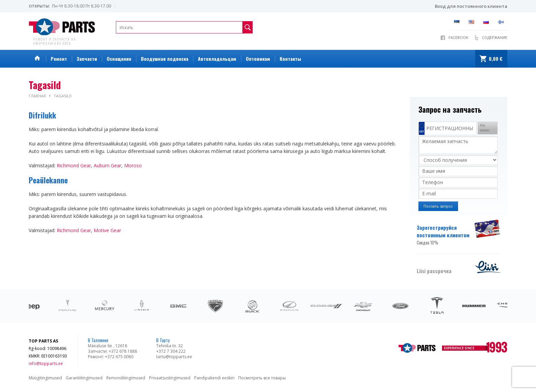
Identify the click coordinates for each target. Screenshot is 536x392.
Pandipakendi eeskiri (214, 378)
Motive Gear (107, 230)
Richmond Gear (74, 165)
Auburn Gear (108, 165)
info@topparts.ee (46, 363)
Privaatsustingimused (170, 378)
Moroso (133, 165)
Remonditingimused (126, 378)
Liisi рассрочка (434, 271)
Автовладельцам (217, 59)
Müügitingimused (45, 378)
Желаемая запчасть (458, 145)
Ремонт (59, 59)
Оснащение (119, 59)
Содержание (495, 37)
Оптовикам (258, 59)
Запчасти (87, 59)
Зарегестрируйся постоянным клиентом (445, 235)
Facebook (458, 37)
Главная (37, 96)
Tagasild (63, 96)
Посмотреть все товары (262, 378)
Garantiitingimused (84, 378)
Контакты (290, 59)
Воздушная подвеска (165, 59)
